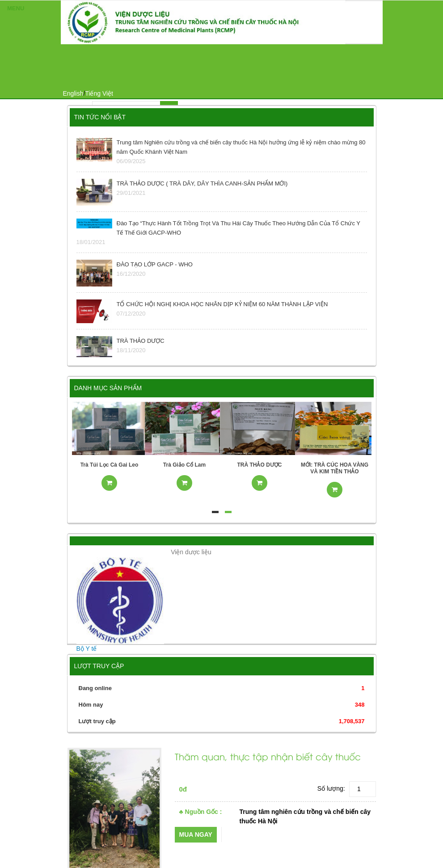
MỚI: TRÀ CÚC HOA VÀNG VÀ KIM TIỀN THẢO (335, 468)
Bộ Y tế (87, 649)
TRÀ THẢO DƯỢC (260, 465)
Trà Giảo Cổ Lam (184, 465)
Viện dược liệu (191, 552)
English (73, 93)
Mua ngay (196, 834)
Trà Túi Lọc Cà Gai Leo (110, 465)
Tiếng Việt (99, 93)
